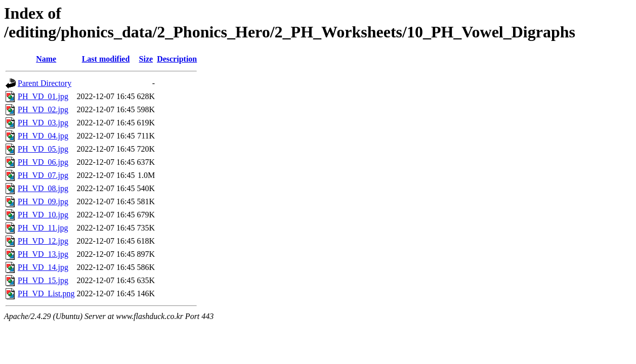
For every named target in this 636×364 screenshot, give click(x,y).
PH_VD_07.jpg (43, 175)
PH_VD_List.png (46, 293)
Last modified (106, 59)
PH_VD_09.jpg (43, 201)
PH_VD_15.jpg (43, 280)
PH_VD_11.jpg (43, 228)
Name (46, 59)
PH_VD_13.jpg (43, 254)
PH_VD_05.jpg (43, 149)
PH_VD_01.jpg (43, 96)
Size (146, 59)
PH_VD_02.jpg (43, 109)
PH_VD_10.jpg (43, 215)
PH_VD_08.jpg (43, 188)
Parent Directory (45, 83)
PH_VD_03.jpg (43, 123)
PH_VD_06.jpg (43, 162)
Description (177, 59)
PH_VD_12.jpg (43, 241)
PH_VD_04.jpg (43, 136)
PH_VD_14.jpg (43, 267)
